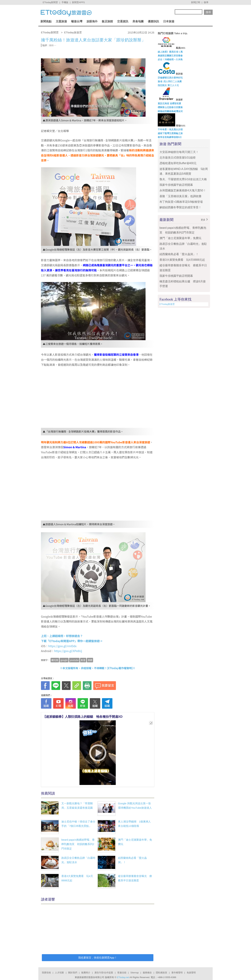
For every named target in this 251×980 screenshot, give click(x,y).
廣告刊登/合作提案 (104, 973)
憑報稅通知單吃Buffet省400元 (178, 163)
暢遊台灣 (77, 21)
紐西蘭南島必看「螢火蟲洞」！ (179, 254)
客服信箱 (122, 973)
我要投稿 (46, 973)
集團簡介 (86, 973)
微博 (206, 2)
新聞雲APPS (78, 2)
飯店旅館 (107, 21)
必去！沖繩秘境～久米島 (170, 59)
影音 (83, 660)
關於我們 (73, 973)
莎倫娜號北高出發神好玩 (170, 78)
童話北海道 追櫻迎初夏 (169, 103)
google (64, 660)
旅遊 (90, 660)
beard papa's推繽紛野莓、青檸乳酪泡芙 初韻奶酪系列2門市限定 (78, 844)
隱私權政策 (161, 973)
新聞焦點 (46, 21)
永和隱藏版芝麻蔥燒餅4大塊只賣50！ (183, 190)
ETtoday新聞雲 (50, 2)
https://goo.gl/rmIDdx (62, 646)
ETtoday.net (123, 977)
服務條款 (147, 973)
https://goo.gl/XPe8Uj (68, 651)
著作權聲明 (177, 973)
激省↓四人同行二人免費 (170, 81)
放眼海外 (92, 21)
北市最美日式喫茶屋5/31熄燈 (178, 158)
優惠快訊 (153, 21)
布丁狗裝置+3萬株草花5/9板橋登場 (181, 202)
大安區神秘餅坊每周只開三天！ (179, 152)
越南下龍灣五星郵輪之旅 (170, 133)
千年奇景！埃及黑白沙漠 (170, 129)
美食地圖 (138, 21)
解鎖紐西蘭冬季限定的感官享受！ (180, 207)
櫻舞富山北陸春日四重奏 (170, 107)
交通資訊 (123, 21)
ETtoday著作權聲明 (120, 668)
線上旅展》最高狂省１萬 (170, 52)
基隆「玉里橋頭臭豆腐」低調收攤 (180, 196)
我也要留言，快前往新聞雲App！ (98, 958)
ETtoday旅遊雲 (167, 304)
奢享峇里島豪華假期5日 (170, 137)
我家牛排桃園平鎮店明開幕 (176, 185)
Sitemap (135, 973)
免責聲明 (191, 973)
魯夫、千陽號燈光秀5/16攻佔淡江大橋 (183, 179)
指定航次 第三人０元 (168, 85)
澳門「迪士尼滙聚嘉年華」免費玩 (180, 238)
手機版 (65, 2)
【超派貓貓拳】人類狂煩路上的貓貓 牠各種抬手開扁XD (83, 717)
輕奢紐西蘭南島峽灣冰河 (170, 111)
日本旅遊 (169, 21)
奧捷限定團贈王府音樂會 (170, 56)
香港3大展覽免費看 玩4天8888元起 (182, 260)
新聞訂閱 (196, 2)
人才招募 (59, 973)
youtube (74, 660)
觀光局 (55, 660)
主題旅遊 (61, 21)
